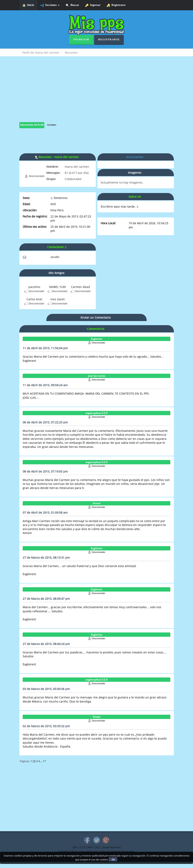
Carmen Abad (81, 287)
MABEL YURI (58, 287)
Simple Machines (112, 847)
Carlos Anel (34, 299)
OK (113, 860)
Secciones (50, 5)
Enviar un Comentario (96, 317)
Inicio (28, 5)
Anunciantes (135, 157)
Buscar (72, 5)
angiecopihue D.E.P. (97, 413)
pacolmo (34, 287)
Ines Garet (58, 299)
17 (44, 761)
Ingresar (93, 5)
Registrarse (116, 5)
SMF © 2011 (94, 847)
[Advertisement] (97, 93)
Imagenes (135, 173)
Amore (97, 503)
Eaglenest (96, 339)
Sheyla (96, 717)
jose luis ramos (97, 376)
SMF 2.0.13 (79, 847)
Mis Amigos (57, 273)
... (42, 761)
